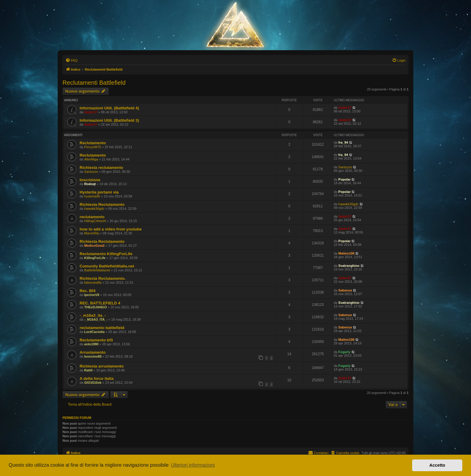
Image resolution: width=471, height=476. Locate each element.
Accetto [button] (437, 465)
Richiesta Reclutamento (102, 204)
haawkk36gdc (94, 209)
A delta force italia (97, 378)
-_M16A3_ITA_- (96, 319)
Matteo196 (346, 253)
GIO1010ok (93, 383)
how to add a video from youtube (111, 229)
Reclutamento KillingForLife (106, 254)
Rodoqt (90, 184)
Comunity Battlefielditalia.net (107, 266)
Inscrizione (90, 180)
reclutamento (92, 217)
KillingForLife (95, 258)
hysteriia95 (92, 196)
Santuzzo (91, 172)
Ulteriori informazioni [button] (193, 465)
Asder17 (91, 112)
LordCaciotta (94, 332)
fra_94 (343, 142)
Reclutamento (93, 143)
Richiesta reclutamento (101, 168)
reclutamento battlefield (102, 328)
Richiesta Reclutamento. (103, 278)
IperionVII (92, 295)
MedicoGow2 (94, 246)
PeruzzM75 (93, 147)
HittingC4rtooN (95, 221)
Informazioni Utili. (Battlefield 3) (109, 120)
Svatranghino (349, 266)
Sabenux (345, 290)
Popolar (344, 179)
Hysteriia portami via (99, 192)
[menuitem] (71, 60)
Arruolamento (93, 352)
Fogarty (344, 352)
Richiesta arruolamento (102, 366)
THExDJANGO (95, 307)
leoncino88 (93, 356)
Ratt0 (88, 370)
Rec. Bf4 (88, 291)
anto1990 (91, 344)
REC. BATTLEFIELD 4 (100, 303)
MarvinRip (92, 233)
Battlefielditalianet (97, 270)
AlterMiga (91, 159)
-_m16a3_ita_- (93, 315)
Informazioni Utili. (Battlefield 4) (109, 108)
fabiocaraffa (93, 282)
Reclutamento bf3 (96, 340)
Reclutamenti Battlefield (94, 83)
